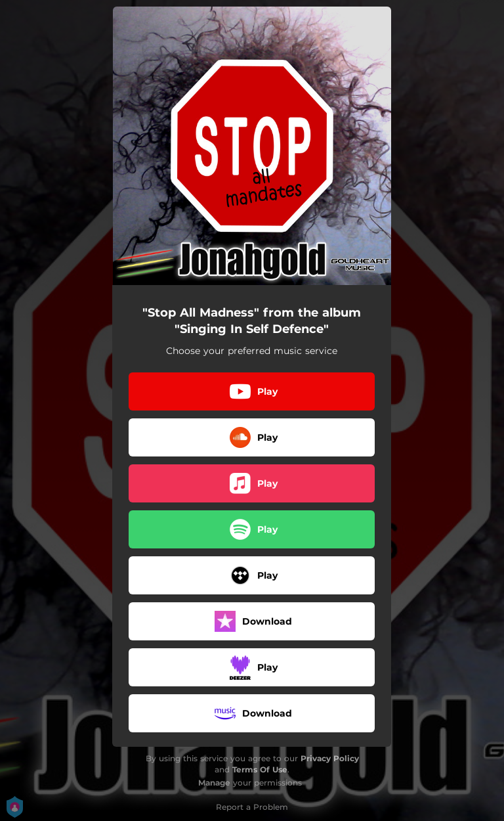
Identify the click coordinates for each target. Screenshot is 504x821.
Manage (214, 783)
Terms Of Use (260, 769)
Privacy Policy (330, 758)
